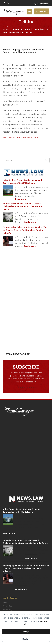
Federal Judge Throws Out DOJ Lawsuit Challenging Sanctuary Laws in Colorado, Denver (23, 206)
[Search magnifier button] (47, 160)
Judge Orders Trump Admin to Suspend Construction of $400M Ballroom (22, 182)
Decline (26, 639)
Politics (26, 22)
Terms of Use (7, 606)
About (5, 602)
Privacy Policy (7, 610)
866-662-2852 (45, 4)
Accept (26, 632)
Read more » (21, 199)
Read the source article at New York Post (21, 137)
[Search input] (25, 160)
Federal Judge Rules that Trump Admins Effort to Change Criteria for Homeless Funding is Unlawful (26, 230)
